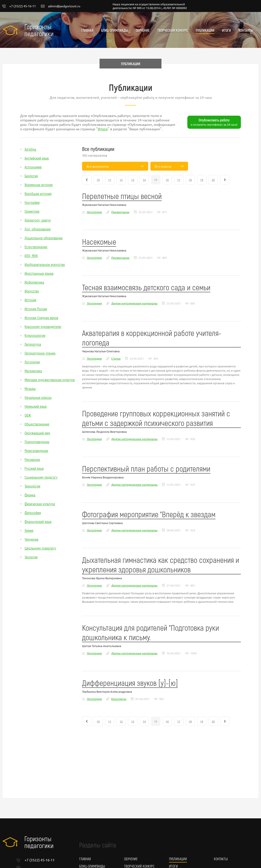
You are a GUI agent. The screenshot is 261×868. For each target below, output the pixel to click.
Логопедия (32, 362)
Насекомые (99, 241)
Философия (33, 513)
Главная (87, 30)
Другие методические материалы (134, 303)
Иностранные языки (39, 273)
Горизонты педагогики (39, 30)
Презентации (120, 212)
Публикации (205, 30)
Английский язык (37, 158)
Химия (29, 530)
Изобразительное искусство (45, 264)
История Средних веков (41, 318)
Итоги (226, 30)
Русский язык (34, 468)
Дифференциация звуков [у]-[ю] (130, 683)
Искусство (32, 291)
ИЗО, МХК (31, 256)
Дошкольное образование (44, 238)
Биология (31, 176)
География (32, 202)
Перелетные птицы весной (122, 196)
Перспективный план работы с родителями (146, 468)
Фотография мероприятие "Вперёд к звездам (149, 514)
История (30, 300)
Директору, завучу (38, 220)
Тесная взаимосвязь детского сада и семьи (146, 287)
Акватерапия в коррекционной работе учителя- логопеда (152, 337)
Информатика (34, 282)
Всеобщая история (38, 193)
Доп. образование (38, 229)
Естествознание (36, 247)
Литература (33, 344)
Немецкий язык (36, 406)
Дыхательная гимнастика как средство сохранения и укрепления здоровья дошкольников (161, 564)
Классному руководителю (43, 326)
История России (36, 309)
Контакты (246, 30)
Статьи (116, 358)
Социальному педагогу (41, 477)
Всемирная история (39, 185)
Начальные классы (38, 397)
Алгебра (30, 149)
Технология (32, 486)
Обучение (143, 30)
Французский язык (38, 521)
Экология (31, 557)
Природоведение (37, 442)
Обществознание (37, 424)
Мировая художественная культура (50, 380)
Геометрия (32, 211)
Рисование (32, 459)
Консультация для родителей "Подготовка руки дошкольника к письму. (151, 632)
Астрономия (33, 167)
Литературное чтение (40, 353)
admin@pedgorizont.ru (61, 6)
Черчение (32, 539)
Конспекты (119, 699)
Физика (30, 495)
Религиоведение (36, 451)
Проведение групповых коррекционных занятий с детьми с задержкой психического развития (156, 418)
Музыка (30, 388)
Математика (33, 371)
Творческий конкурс (173, 30)
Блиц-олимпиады (114, 30)
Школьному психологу (40, 548)
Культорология (35, 335)
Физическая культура (40, 504)
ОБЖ (28, 415)
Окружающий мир (37, 433)
